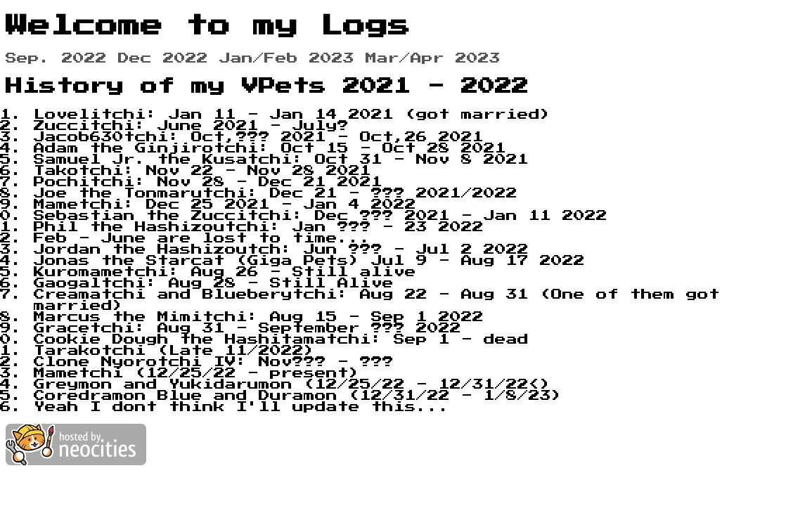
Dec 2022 (163, 58)
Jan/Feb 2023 (287, 58)
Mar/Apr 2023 (433, 58)
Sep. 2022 (56, 58)
